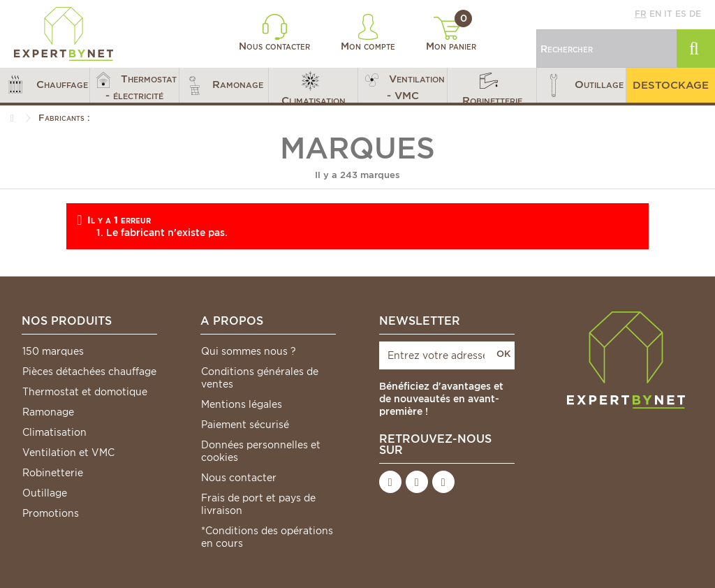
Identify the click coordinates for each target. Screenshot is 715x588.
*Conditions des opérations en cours (267, 537)
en (655, 14)
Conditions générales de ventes (260, 378)
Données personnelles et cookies (261, 451)
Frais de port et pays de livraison (258, 504)
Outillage (45, 493)
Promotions (51, 513)
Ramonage (48, 412)
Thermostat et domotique (85, 392)
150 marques (53, 351)
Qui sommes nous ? (249, 351)
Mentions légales (242, 404)
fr (641, 14)
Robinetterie (53, 473)
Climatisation (54, 432)
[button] (45, 85)
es (681, 14)
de (695, 14)
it (668, 14)
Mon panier (451, 34)
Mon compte (368, 33)
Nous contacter (274, 33)
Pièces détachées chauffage (89, 372)
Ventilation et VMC (68, 453)
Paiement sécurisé (245, 425)
